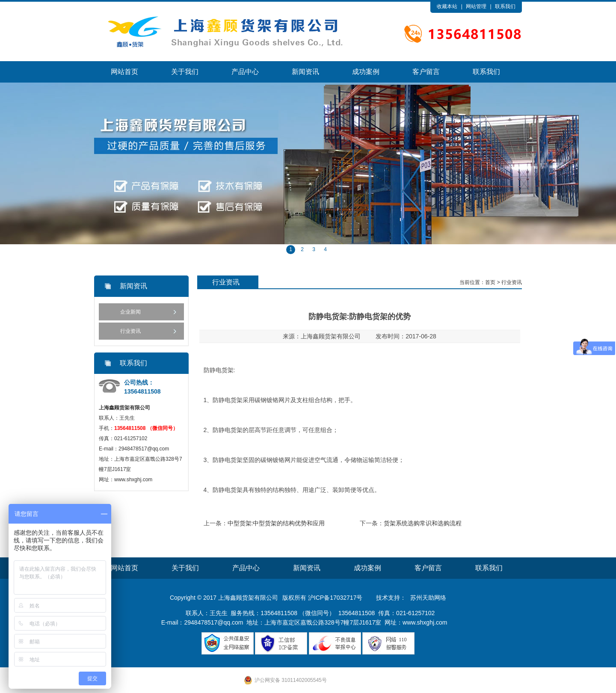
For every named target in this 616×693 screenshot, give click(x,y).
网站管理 (476, 6)
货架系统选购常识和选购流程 (423, 523)
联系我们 (505, 6)
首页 (490, 282)
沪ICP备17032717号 (335, 598)
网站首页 (124, 72)
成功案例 (366, 72)
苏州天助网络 (428, 598)
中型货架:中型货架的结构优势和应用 (276, 523)
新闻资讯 (305, 72)
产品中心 (245, 72)
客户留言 (426, 72)
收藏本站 (447, 6)
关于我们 (185, 72)
